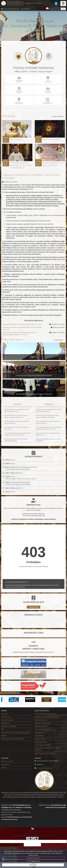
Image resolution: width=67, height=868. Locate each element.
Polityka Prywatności (33, 858)
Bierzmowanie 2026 (51, 139)
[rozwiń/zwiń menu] (63, 4)
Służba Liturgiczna (41, 726)
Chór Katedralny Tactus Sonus (46, 714)
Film (3, 729)
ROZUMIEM (33, 865)
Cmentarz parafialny (9, 726)
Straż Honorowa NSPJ (43, 729)
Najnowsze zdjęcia (13, 340)
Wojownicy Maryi (41, 742)
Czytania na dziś (7, 761)
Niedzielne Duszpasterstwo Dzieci (47, 717)
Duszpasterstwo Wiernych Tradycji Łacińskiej (47, 749)
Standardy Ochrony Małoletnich (13, 739)
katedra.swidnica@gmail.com (11, 9)
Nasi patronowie (7, 720)
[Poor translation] (35, 838)
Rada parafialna (40, 739)
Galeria (4, 767)
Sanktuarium (6, 717)
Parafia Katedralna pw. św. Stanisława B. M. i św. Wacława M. (33, 3)
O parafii (4, 714)
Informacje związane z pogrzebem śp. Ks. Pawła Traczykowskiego (21, 165)
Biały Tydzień (16, 139)
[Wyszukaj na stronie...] (55, 9)
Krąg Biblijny (39, 735)
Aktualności (9, 116)
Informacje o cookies (33, 861)
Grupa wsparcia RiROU (43, 745)
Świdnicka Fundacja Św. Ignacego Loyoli (15, 732)
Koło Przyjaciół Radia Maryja (45, 753)
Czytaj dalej (33, 607)
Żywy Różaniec (40, 732)
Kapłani (4, 735)
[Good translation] (29, 838)
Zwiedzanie (5, 723)
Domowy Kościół (41, 720)
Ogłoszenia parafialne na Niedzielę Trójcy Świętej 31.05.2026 (22, 324)
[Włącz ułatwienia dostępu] (56, 4)
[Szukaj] (63, 9)
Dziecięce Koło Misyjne (43, 723)
